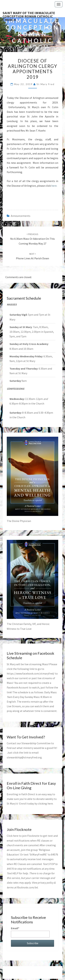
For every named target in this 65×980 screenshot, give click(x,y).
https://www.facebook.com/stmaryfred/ (31, 673)
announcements (21, 216)
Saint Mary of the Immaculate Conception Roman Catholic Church (29, 14)
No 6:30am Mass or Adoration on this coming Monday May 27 (32, 239)
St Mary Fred (45, 84)
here (50, 803)
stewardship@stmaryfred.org (24, 757)
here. (54, 186)
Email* (30, 932)
